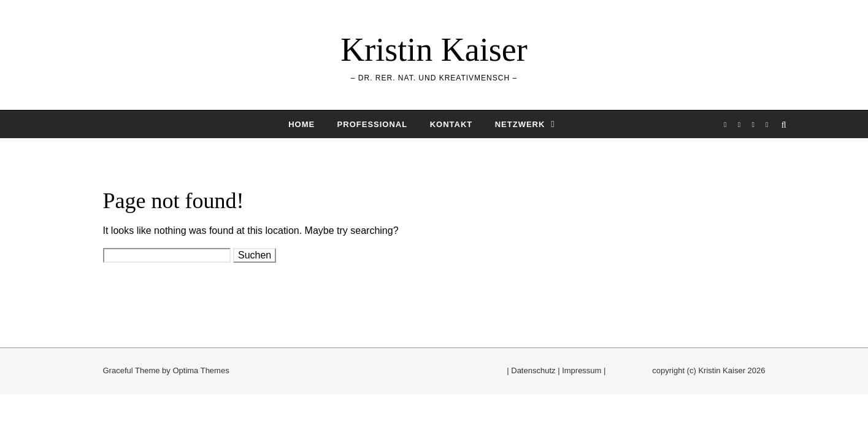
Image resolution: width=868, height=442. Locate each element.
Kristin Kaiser (434, 50)
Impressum (582, 370)
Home (301, 124)
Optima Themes (201, 370)
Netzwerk (520, 124)
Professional (373, 124)
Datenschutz (533, 370)
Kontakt (451, 124)
